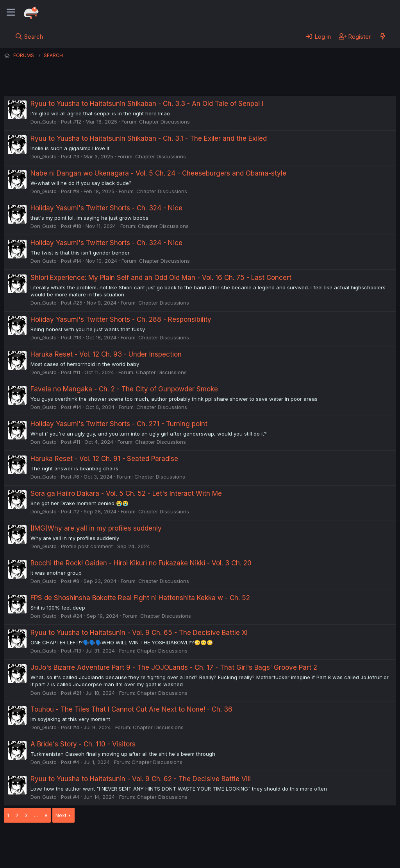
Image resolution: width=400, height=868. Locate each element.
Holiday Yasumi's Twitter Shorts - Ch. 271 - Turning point (119, 424)
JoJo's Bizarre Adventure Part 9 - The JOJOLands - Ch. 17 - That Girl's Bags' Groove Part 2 (174, 667)
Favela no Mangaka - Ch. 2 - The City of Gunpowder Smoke (124, 389)
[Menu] (11, 13)
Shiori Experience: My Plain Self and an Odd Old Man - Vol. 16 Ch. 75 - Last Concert (161, 278)
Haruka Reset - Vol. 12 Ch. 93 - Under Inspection (106, 354)
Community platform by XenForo (332, 851)
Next (61, 815)
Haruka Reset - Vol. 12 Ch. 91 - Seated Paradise (104, 459)
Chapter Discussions (164, 122)
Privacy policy (195, 840)
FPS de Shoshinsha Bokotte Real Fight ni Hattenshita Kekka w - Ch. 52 (140, 598)
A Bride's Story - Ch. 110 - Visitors (83, 744)
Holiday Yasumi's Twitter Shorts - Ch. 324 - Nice (106, 208)
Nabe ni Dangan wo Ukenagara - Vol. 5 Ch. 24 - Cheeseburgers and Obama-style (158, 173)
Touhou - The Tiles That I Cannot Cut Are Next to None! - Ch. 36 (131, 709)
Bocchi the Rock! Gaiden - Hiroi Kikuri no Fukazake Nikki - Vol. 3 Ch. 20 (141, 563)
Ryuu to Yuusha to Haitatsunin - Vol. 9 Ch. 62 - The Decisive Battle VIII (141, 779)
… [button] (36, 815)
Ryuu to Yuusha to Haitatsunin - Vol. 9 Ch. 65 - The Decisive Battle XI (139, 633)
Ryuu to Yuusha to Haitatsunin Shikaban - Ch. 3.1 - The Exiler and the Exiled (149, 138)
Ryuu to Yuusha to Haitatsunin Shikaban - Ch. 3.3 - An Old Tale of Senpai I (147, 104)
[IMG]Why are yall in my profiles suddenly (96, 528)
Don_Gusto (44, 122)
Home (250, 840)
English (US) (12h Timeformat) (44, 840)
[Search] (29, 36)
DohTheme (322, 857)
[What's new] (383, 36)
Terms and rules (149, 840)
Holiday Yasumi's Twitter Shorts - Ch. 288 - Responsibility (121, 319)
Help (228, 840)
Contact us (106, 840)
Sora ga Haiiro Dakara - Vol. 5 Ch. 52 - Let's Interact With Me (126, 493)
